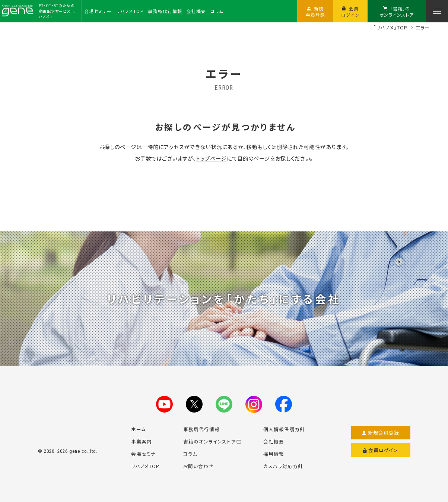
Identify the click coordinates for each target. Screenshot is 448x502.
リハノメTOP (145, 466)
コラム (190, 454)
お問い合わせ (198, 466)
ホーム (139, 429)
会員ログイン (381, 450)
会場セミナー (146, 454)
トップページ (211, 158)
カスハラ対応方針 (283, 466)
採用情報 (274, 454)
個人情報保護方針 (284, 429)
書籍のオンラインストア (212, 441)
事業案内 (142, 441)
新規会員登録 (381, 433)
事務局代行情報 (201, 429)
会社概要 (274, 441)
